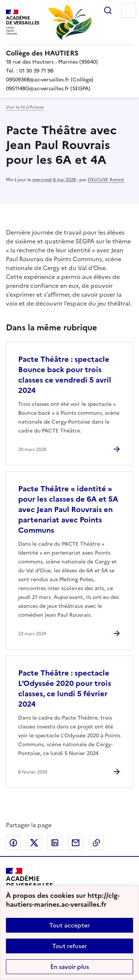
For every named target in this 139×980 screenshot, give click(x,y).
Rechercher (108, 10)
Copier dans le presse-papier (96, 843)
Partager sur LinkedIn (55, 843)
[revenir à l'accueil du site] (69, 53)
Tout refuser (69, 946)
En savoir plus (70, 967)
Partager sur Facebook (13, 843)
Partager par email (76, 843)
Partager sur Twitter (34, 843)
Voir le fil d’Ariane (25, 107)
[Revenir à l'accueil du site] (29, 885)
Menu (129, 10)
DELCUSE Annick (106, 180)
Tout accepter (69, 925)
